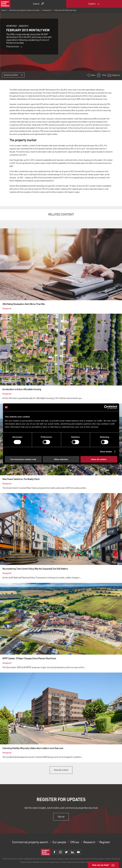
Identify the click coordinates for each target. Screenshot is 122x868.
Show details (106, 451)
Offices (75, 842)
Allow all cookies (99, 459)
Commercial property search (30, 842)
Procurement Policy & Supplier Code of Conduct (87, 862)
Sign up (61, 817)
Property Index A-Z (55, 862)
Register (105, 842)
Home (4, 10)
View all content (61, 770)
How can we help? (101, 865)
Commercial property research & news (24, 10)
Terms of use (41, 859)
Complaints (60, 859)
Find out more (14, 47)
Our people (59, 842)
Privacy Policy (66, 862)
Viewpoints (47, 10)
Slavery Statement (70, 859)
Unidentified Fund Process (40, 862)
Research (89, 842)
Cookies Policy (51, 859)
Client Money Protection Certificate (100, 859)
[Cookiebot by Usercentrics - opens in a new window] (106, 407)
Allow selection (61, 459)
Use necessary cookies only (23, 459)
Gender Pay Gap (83, 859)
